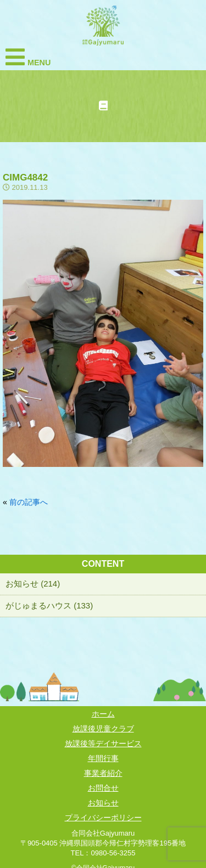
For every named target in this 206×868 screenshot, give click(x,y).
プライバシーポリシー (103, 818)
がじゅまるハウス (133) (49, 605)
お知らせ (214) (33, 584)
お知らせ (103, 803)
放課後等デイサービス (103, 743)
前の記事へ (29, 502)
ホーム (103, 714)
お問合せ (103, 788)
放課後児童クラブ (103, 729)
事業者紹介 (103, 773)
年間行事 (103, 758)
